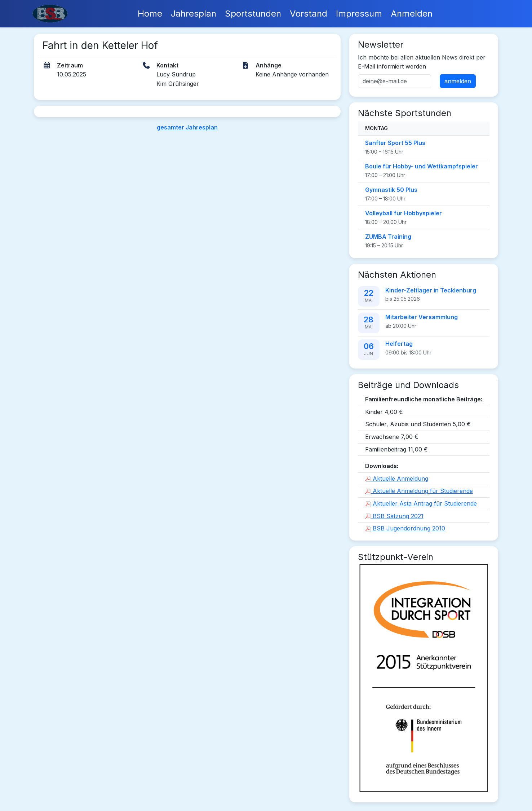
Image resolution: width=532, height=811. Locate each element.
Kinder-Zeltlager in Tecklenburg (431, 290)
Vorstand (309, 14)
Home (150, 14)
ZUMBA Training (388, 237)
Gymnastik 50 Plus (391, 190)
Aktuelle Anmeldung (397, 479)
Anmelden (412, 14)
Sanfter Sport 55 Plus (395, 143)
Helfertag (399, 344)
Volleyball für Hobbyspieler (404, 213)
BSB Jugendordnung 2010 (405, 528)
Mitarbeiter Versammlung (422, 317)
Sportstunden (253, 14)
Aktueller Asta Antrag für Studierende (421, 503)
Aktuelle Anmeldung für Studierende (419, 491)
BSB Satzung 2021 (394, 516)
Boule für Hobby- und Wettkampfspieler (422, 166)
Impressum (359, 14)
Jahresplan (194, 14)
